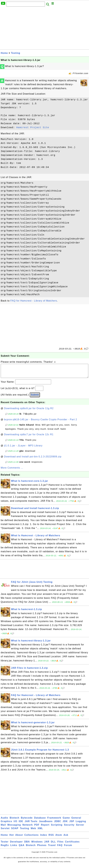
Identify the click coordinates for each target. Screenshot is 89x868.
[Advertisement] (44, 29)
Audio (4, 821)
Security (69, 828)
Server (80, 828)
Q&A (22, 848)
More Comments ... (12, 471)
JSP (72, 824)
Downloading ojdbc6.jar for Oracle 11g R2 (29, 411)
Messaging (14, 828)
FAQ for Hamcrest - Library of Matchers (34, 301)
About (19, 838)
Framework (54, 821)
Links (14, 848)
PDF (37, 828)
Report (45, 828)
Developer (16, 845)
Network (28, 828)
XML (40, 831)
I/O (15, 824)
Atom (59, 838)
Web (33, 831)
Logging (81, 824)
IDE (21, 824)
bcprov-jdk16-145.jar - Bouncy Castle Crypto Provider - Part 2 (41, 422)
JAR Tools (31, 824)
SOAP (15, 831)
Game (66, 821)
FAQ (60, 848)
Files (60, 845)
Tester (5, 845)
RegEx (5, 848)
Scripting (57, 828)
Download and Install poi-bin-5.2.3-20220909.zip (33, 460)
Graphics (6, 824)
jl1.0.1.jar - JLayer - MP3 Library (23, 449)
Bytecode (27, 821)
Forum (68, 848)
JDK (65, 824)
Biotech (15, 821)
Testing (16, 53)
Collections (32, 838)
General (76, 821)
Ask (66, 838)
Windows (37, 845)
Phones (42, 848)
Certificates (72, 845)
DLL (53, 845)
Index (44, 838)
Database (40, 821)
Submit (35, 398)
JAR (47, 845)
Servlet (5, 831)
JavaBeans (46, 824)
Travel (52, 848)
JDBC (58, 824)
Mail (3, 828)
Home (4, 53)
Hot (12, 838)
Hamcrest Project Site (33, 128)
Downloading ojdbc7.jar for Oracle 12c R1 (29, 437)
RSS (51, 838)
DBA (27, 845)
